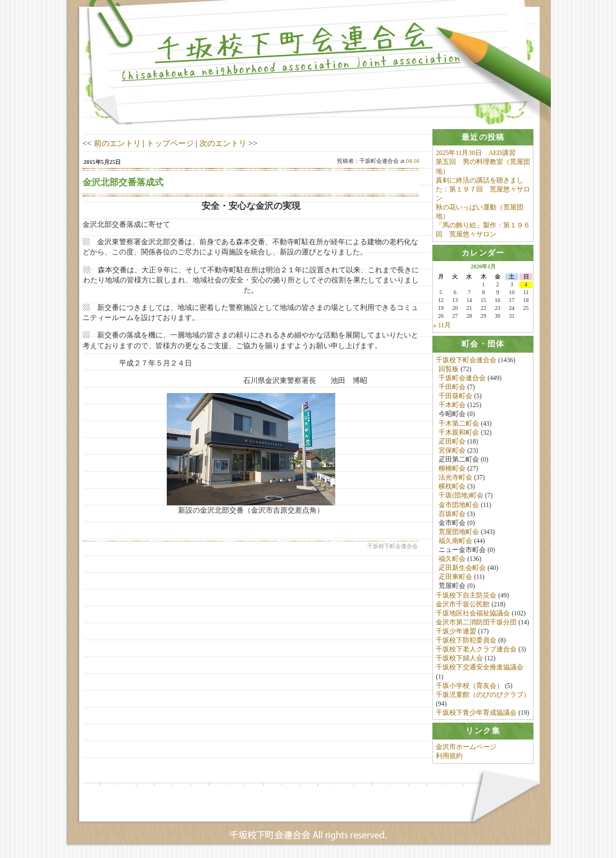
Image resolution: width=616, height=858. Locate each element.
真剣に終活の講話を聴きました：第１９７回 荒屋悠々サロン (483, 189)
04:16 (413, 161)
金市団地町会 (459, 505)
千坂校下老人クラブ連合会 (476, 650)
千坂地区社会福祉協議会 (473, 613)
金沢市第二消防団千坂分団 (476, 622)
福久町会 (452, 559)
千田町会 (452, 387)
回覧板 (449, 369)
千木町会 (452, 405)
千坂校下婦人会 (459, 659)
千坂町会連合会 (462, 378)
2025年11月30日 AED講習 (475, 153)
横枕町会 (452, 487)
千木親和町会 (459, 432)
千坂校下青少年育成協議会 (476, 713)
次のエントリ (223, 143)
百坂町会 (452, 514)
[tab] (483, 137)
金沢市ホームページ (466, 747)
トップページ (170, 143)
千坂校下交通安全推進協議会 (480, 668)
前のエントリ (117, 143)
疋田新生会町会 (462, 568)
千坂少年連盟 (456, 632)
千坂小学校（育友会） (469, 686)
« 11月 (442, 326)
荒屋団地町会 (459, 532)
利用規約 (449, 756)
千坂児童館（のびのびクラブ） (483, 695)
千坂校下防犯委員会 (466, 641)
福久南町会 (455, 541)
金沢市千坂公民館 (463, 604)
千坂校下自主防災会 (466, 595)
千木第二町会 (459, 423)
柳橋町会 (452, 469)
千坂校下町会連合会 (466, 360)
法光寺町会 (455, 478)
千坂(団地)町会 (461, 496)
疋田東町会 (455, 577)
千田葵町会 (455, 396)
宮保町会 (452, 450)
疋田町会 (452, 441)
